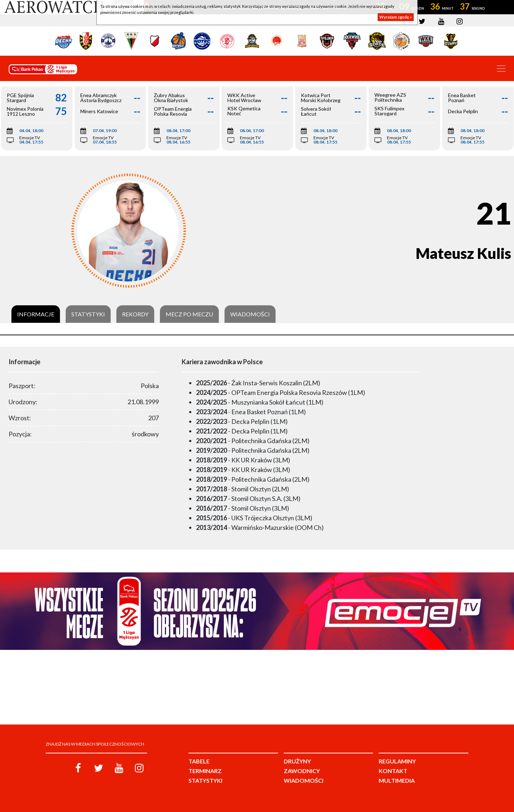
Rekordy (135, 314)
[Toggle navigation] (501, 69)
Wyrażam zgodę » (396, 17)
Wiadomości (250, 314)
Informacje (36, 314)
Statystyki (88, 314)
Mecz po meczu (189, 314)
